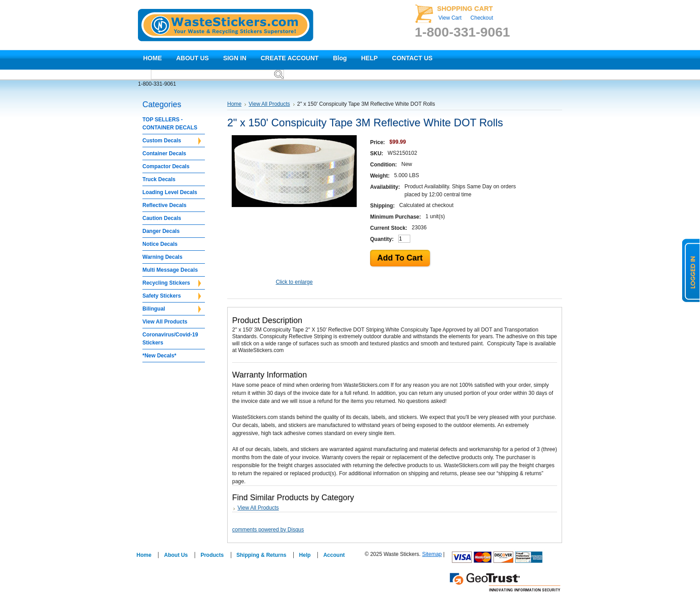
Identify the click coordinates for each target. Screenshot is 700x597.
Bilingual (172, 309)
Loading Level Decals (170, 192)
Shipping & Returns (262, 555)
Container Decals (164, 153)
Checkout (482, 18)
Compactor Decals (166, 166)
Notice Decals (160, 244)
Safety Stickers (172, 296)
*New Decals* (159, 356)
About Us (176, 555)
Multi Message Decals (170, 270)
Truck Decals (159, 179)
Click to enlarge (294, 282)
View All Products (165, 322)
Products (212, 555)
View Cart (450, 18)
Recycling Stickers (172, 283)
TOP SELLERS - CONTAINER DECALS (170, 124)
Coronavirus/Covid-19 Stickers (170, 339)
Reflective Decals (165, 205)
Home (234, 104)
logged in (691, 270)
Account (334, 555)
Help (305, 555)
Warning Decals (162, 257)
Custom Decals (172, 141)
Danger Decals (161, 231)
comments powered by (268, 530)
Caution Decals (162, 218)
